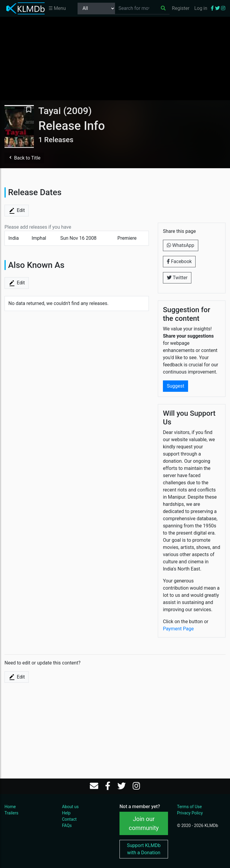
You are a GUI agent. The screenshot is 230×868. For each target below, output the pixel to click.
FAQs (67, 825)
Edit (17, 211)
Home (10, 807)
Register (181, 8)
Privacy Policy (190, 813)
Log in (201, 8)
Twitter (177, 278)
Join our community (144, 823)
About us (70, 807)
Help (66, 813)
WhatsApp (181, 245)
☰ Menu (57, 8)
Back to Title (24, 158)
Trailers (11, 813)
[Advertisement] (115, 58)
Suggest (175, 386)
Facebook (179, 261)
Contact (69, 819)
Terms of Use (189, 807)
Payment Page (178, 629)
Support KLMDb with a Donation (144, 849)
